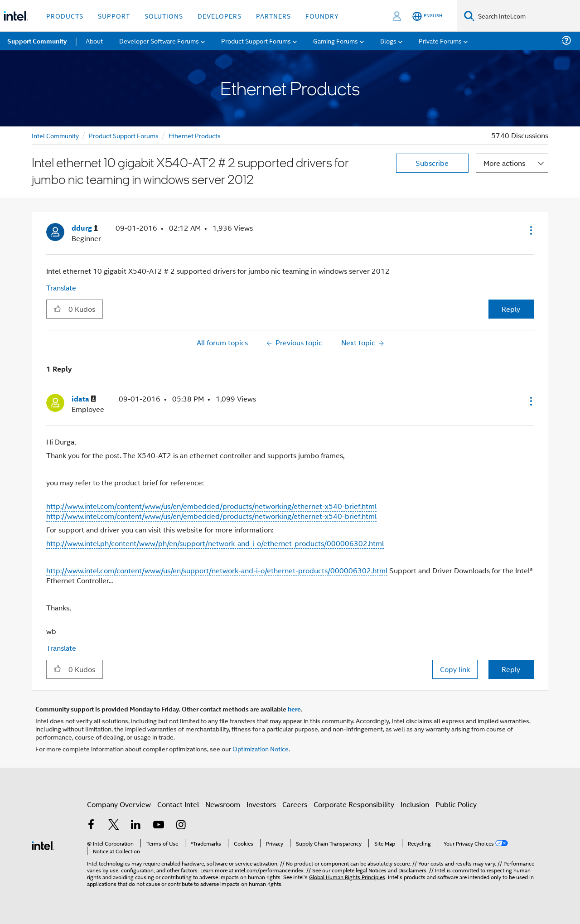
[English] (427, 16)
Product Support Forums (124, 135)
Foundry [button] (322, 16)
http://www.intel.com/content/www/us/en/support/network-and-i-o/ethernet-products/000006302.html (217, 570)
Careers (295, 804)
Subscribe (432, 163)
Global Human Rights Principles (347, 877)
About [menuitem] (94, 41)
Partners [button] (273, 16)
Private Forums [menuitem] (440, 41)
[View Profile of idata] (84, 399)
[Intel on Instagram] (181, 825)
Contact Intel (178, 804)
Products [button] (65, 16)
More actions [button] (504, 163)
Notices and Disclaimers (397, 870)
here (294, 709)
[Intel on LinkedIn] (136, 825)
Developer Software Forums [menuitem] (159, 41)
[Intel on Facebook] (91, 825)
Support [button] (114, 16)
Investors (261, 804)
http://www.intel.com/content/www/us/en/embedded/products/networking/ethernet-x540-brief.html (211, 506)
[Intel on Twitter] (114, 825)
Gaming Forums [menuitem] (336, 41)
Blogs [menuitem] (388, 41)
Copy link (455, 669)
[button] (530, 230)
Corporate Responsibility (354, 804)
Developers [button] (220, 16)
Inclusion (415, 804)
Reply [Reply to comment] (511, 669)
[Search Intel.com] (527, 16)
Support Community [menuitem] (37, 41)
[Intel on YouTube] (159, 825)
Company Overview (119, 804)
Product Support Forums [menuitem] (256, 41)
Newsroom (223, 804)
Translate (61, 288)
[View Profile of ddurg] (85, 228)
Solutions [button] (164, 16)
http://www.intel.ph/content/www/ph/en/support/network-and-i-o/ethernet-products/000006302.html (215, 543)
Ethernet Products (195, 135)
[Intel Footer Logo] (43, 844)
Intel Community (55, 135)
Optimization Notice (261, 748)
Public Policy (456, 804)
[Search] (469, 16)
